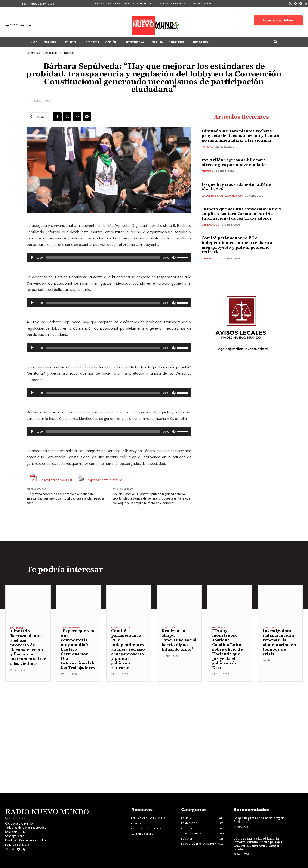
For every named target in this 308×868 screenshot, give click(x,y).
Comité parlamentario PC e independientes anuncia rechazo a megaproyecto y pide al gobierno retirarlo (237, 245)
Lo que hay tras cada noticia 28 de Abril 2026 (236, 187)
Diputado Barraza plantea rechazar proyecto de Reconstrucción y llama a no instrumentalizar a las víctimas (240, 136)
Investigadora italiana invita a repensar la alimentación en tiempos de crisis (279, 643)
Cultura (207, 171)
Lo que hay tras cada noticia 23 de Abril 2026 (259, 820)
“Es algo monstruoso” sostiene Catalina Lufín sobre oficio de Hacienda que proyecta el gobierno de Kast (227, 650)
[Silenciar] (174, 257)
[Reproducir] (32, 257)
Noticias (69, 53)
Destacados (50, 53)
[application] (109, 257)
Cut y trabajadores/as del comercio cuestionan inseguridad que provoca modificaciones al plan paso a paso (65, 498)
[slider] (103, 257)
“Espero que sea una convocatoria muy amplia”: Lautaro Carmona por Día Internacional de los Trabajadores (241, 214)
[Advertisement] (154, 712)
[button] (276, 42)
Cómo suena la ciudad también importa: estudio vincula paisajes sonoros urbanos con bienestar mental (258, 844)
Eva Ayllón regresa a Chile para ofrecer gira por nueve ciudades (235, 162)
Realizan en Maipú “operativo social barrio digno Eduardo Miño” (179, 640)
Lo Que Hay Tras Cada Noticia (222, 196)
